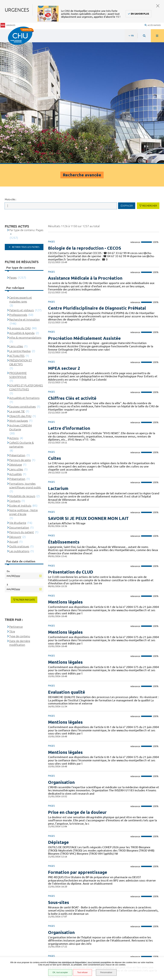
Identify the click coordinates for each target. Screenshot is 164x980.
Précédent (51, 867)
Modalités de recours (22, 374)
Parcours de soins (20, 338)
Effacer (128, 83)
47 (112, 867)
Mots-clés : (11, 77)
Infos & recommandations (25, 215)
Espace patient (17, 922)
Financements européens (23, 947)
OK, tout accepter (60, 972)
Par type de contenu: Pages (26, 108)
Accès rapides (153, 24)
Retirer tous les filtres (25, 125)
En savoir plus (140, 14)
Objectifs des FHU (20, 294)
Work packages (19, 298)
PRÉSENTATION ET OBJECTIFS (21, 240)
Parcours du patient (22, 410)
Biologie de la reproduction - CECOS (85, 126)
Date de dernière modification (20, 520)
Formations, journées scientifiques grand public (25, 363)
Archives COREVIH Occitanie (20, 305)
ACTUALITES (17, 233)
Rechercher (150, 83)
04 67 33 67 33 (124, 898)
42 (73, 867)
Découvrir (15, 415)
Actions (14, 316)
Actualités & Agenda (22, 211)
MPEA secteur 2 (64, 246)
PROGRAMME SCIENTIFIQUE (18, 252)
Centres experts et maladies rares (21, 177)
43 (81, 867)
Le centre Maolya (20, 229)
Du (8, 449)
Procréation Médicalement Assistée (84, 216)
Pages (13, 155)
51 (143, 867)
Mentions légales (19, 934)
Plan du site (16, 943)
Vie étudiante (18, 400)
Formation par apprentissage (78, 750)
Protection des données (23, 939)
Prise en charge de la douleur (77, 690)
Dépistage (58, 720)
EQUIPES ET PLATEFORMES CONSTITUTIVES (26, 265)
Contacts (15, 378)
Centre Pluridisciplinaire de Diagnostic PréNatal (97, 186)
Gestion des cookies (21, 956)
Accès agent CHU (19, 926)
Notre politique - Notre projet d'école (23, 390)
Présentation (17, 333)
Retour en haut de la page (156, 879)
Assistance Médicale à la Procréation (85, 156)
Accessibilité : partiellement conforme (31, 930)
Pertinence (16, 504)
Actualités (15, 352)
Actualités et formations (24, 276)
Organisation (61, 660)
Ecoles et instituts (20, 383)
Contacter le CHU (126, 888)
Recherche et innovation (25, 197)
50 (136, 867)
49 (128, 867)
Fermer (158, 6)
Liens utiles (16, 224)
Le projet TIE (17, 289)
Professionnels (18, 193)
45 (97, 867)
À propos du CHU (20, 206)
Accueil (14, 419)
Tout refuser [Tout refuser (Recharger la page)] (82, 972)
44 (89, 867)
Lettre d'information (69, 306)
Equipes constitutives (22, 284)
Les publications (19, 429)
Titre (12, 509)
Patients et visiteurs (21, 188)
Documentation (19, 405)
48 (120, 867)
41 (66, 867)
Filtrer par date (25, 477)
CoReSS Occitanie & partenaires (21, 322)
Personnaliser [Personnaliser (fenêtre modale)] (106, 972)
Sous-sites (59, 780)
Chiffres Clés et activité (72, 276)
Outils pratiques (19, 424)
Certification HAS (19, 951)
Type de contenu (20, 514)
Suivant (158, 867)
